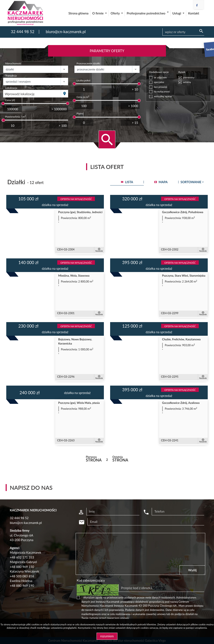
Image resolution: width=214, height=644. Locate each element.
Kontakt (194, 13)
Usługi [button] (177, 13)
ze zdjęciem (160, 77)
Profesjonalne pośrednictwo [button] (146, 13)
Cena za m (83, 97)
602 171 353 (25, 557)
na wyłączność (162, 91)
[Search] (183, 32)
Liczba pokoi (83, 80)
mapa (161, 182)
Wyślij (192, 570)
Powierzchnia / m (15, 117)
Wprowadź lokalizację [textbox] (20, 94)
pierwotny (189, 77)
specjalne (159, 82)
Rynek (182, 72)
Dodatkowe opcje (159, 72)
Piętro (80, 113)
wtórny (187, 82)
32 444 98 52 (23, 32)
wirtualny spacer (163, 96)
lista (127, 182)
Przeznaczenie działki (88, 63)
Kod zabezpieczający (91, 580)
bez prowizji (160, 87)
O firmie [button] (98, 13)
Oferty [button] (115, 13)
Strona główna (79, 13)
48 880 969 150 (23, 567)
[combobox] (32, 94)
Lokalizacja (11, 88)
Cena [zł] (10, 100)
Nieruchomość (13, 63)
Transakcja (11, 76)
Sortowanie (193, 182)
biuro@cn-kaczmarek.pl (66, 32)
